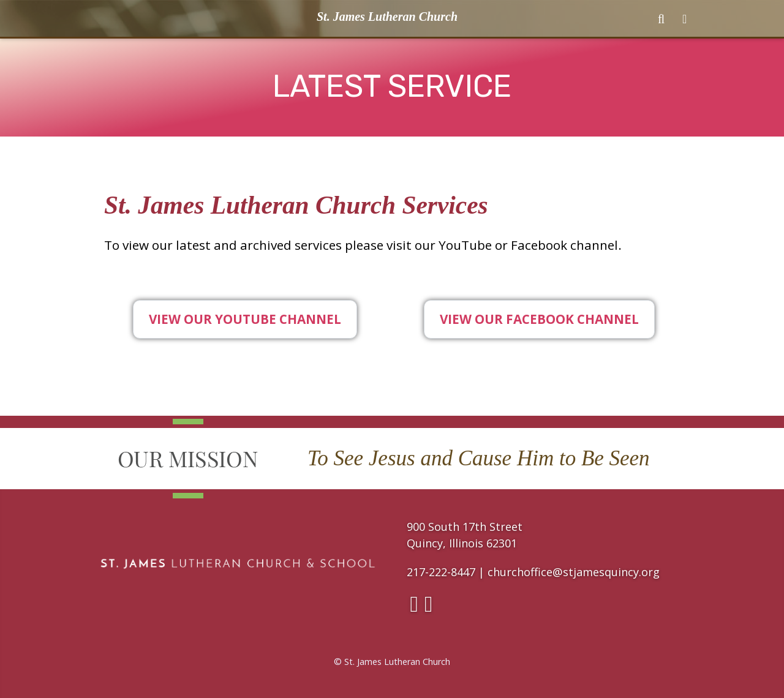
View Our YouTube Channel (245, 319)
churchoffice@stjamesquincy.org (574, 572)
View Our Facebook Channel (539, 319)
